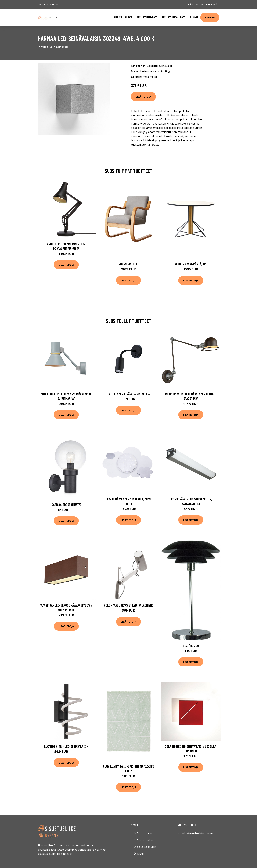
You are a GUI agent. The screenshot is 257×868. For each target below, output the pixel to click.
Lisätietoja (143, 97)
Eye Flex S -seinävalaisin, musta (129, 394)
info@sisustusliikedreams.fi (203, 4)
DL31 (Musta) (191, 646)
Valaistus (47, 47)
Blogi (194, 17)
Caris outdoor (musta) (66, 504)
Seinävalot (63, 47)
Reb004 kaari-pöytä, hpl (191, 264)
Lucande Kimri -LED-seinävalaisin (66, 746)
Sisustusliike (123, 17)
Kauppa (210, 17)
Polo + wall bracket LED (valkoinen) (128, 605)
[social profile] (62, 4)
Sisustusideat (147, 17)
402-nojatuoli (128, 264)
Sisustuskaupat (173, 17)
